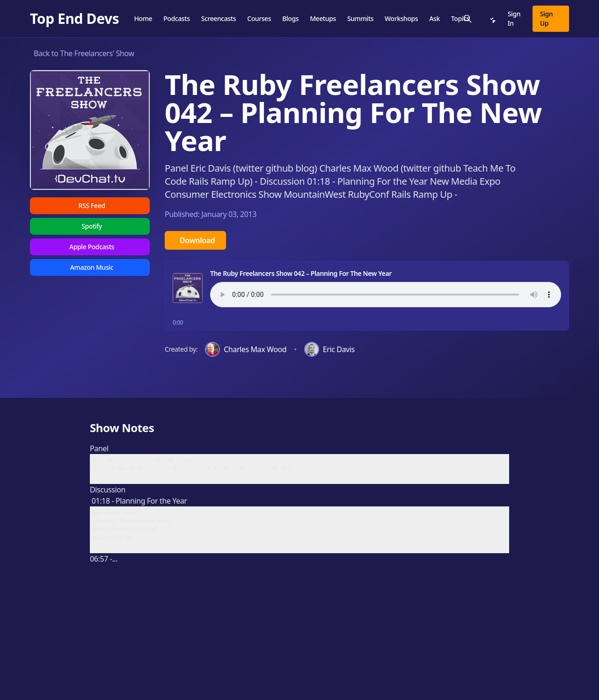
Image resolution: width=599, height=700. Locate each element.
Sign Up (547, 18)
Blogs (290, 18)
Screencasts (219, 18)
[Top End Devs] (74, 19)
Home (143, 18)
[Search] (468, 19)
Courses (259, 18)
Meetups (323, 18)
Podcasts (176, 18)
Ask (435, 18)
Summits (360, 18)
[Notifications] (492, 19)
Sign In (514, 18)
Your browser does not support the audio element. (386, 295)
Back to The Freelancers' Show (84, 53)
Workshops (401, 18)
